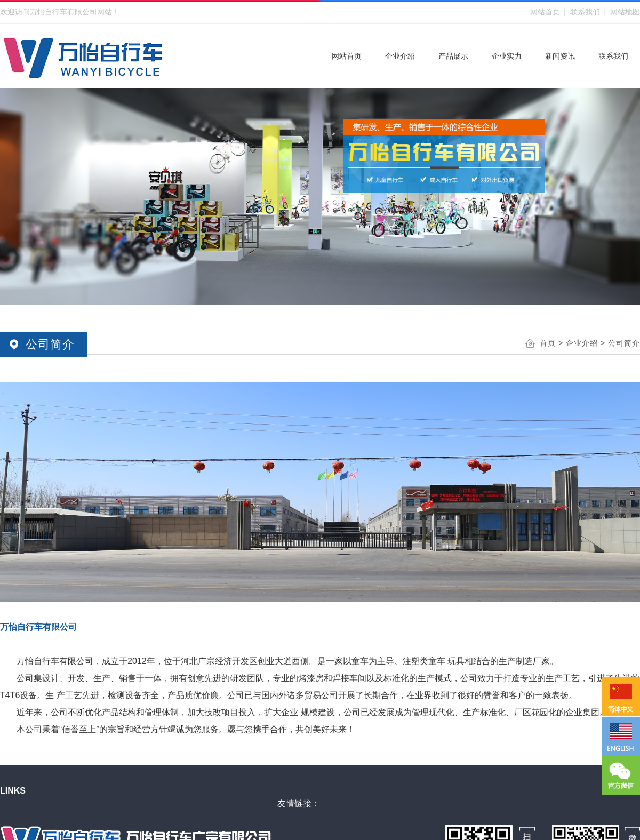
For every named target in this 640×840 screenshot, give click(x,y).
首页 (548, 343)
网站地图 (625, 12)
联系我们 (585, 12)
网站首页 (545, 12)
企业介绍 (582, 343)
